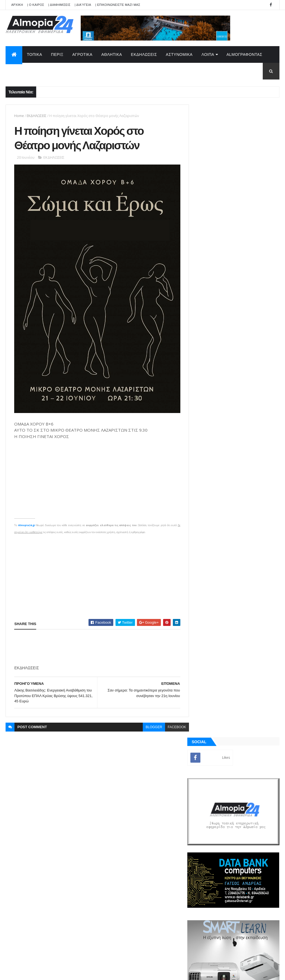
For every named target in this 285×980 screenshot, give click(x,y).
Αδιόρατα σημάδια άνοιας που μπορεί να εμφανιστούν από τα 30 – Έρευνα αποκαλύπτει (249, 533)
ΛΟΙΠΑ (208, 54)
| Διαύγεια (83, 5)
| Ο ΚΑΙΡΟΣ (36, 5)
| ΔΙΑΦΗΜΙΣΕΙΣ (60, 5)
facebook (173, 722)
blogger (150, 722)
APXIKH (17, 5)
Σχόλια (258, 650)
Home (19, 116)
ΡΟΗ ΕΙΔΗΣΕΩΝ (216, 650)
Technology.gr (94, 972)
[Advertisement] (95, 570)
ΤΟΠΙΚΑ (34, 54)
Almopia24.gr (26, 520)
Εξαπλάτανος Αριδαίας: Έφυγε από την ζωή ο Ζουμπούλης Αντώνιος (246, 438)
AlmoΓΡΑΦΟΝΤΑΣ (245, 54)
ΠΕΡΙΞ (57, 54)
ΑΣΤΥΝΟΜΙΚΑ (179, 54)
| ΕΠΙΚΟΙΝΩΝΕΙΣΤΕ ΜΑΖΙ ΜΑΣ (118, 5)
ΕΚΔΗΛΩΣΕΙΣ (144, 54)
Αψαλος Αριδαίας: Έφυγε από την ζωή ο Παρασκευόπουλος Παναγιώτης (249, 460)
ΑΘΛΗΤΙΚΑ (112, 54)
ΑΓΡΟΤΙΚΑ (82, 54)
